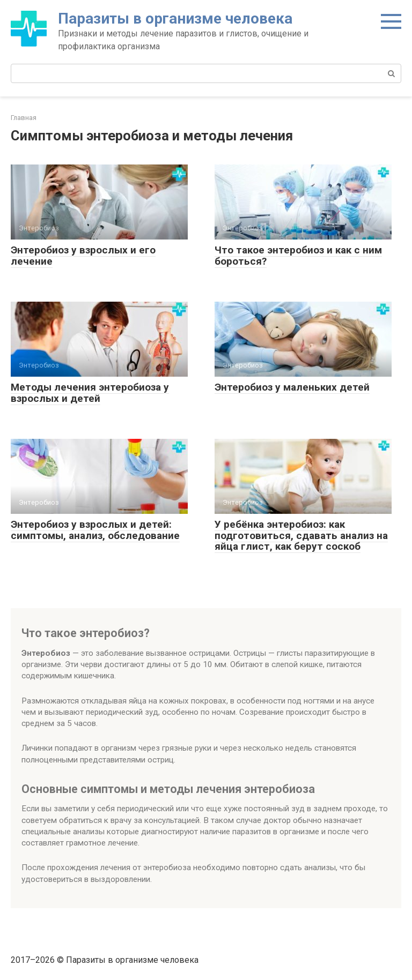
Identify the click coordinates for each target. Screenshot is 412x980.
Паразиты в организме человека (175, 18)
